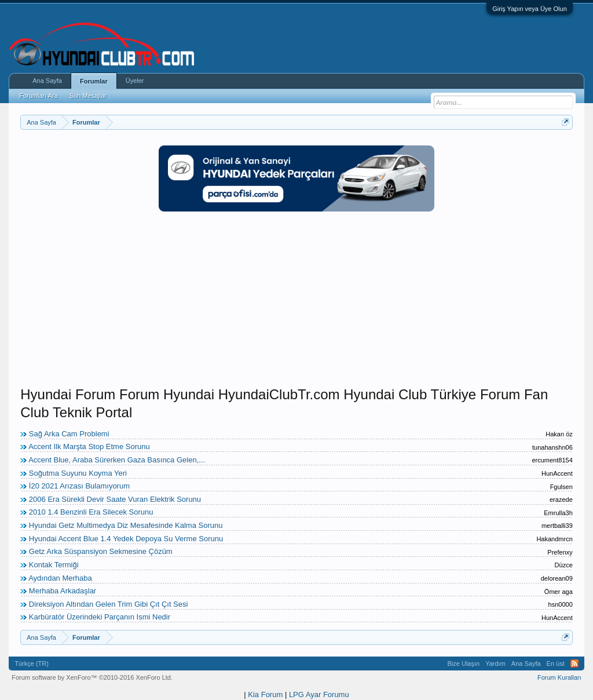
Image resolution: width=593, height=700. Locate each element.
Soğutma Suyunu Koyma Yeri (78, 473)
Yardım (495, 663)
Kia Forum (265, 694)
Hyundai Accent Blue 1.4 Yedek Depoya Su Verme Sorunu (126, 539)
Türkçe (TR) (32, 663)
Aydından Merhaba (60, 578)
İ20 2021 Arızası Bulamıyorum (79, 486)
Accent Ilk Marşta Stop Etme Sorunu (89, 446)
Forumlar (94, 81)
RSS (574, 663)
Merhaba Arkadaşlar (63, 591)
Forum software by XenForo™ (92, 677)
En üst (556, 663)
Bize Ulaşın (464, 663)
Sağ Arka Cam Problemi (69, 434)
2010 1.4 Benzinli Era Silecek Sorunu (91, 512)
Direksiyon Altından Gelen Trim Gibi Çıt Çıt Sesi (109, 604)
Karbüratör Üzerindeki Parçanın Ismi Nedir (100, 617)
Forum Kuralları (559, 677)
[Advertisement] (296, 305)
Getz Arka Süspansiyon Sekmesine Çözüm (101, 551)
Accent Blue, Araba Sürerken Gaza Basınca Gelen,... (117, 460)
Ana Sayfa (47, 81)
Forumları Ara (39, 96)
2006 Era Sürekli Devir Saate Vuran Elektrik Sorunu (115, 499)
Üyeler (135, 81)
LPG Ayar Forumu (319, 694)
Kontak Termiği (54, 565)
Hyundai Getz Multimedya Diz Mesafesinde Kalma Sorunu (126, 525)
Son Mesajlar (88, 96)
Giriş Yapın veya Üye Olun (530, 9)
